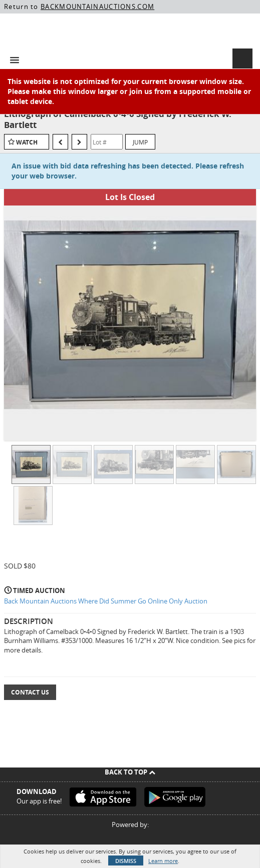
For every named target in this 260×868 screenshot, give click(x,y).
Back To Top (130, 772)
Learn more (163, 861)
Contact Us (30, 692)
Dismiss (126, 861)
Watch (27, 142)
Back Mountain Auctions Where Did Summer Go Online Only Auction (106, 601)
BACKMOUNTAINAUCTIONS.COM (97, 6)
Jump (140, 142)
